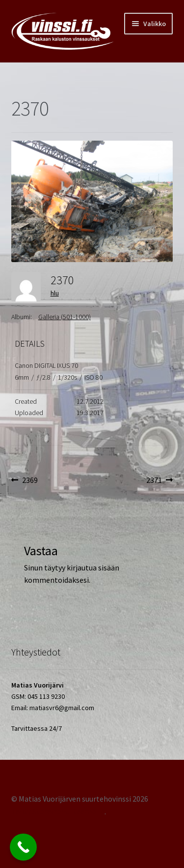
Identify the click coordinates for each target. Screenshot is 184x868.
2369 (30, 480)
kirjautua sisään (93, 568)
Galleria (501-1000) (65, 317)
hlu (55, 293)
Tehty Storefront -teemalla (58, 811)
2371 (160, 480)
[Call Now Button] (23, 847)
